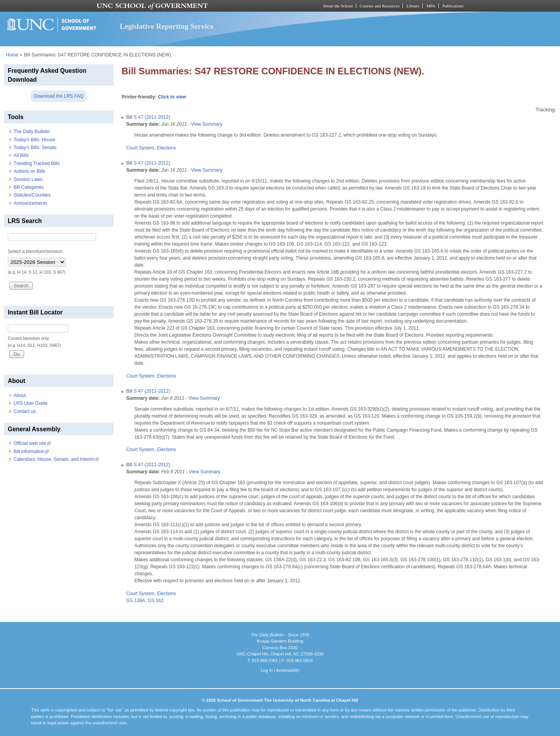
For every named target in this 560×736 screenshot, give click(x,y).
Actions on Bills (29, 171)
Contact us (25, 411)
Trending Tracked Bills (37, 163)
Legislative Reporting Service (167, 26)
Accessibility (287, 670)
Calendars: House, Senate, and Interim (56, 459)
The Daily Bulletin (32, 132)
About (20, 395)
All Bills (21, 155)
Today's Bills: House (34, 140)
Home (12, 55)
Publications (453, 6)
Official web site (32, 443)
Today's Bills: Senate (35, 148)
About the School (338, 6)
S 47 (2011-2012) (152, 117)
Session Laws (28, 179)
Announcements (31, 203)
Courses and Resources (380, 6)
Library (413, 6)
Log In (267, 670)
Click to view (172, 97)
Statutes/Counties (32, 195)
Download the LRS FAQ (59, 96)
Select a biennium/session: (36, 251)
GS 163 (156, 601)
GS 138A (136, 601)
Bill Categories (29, 187)
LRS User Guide (31, 403)
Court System (140, 148)
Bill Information (31, 451)
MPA (431, 6)
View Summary (206, 124)
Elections (167, 148)
